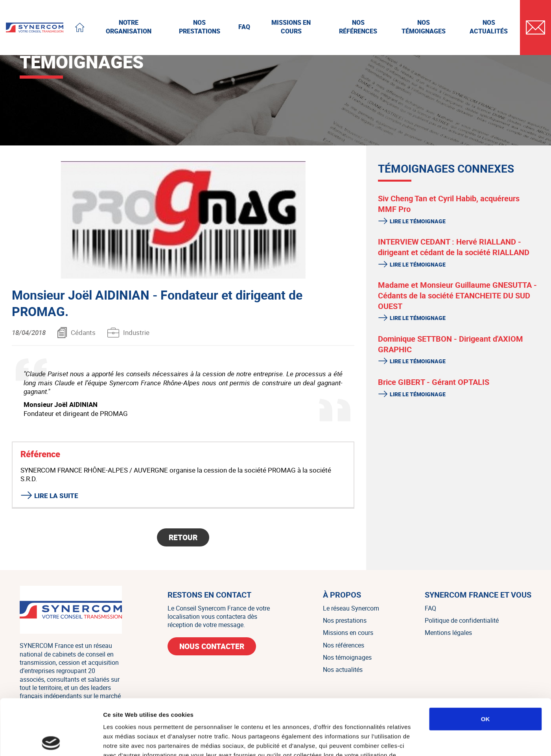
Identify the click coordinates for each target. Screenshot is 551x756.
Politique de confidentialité (462, 620)
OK (486, 663)
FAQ (430, 608)
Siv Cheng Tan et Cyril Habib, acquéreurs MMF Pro (449, 204)
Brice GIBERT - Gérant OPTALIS (434, 382)
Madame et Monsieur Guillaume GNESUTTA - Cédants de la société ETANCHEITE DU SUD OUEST (457, 295)
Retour (183, 537)
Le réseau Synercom (351, 608)
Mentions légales (448, 633)
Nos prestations (345, 620)
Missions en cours (348, 633)
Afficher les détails (433, 740)
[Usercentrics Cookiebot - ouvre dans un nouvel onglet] (51, 741)
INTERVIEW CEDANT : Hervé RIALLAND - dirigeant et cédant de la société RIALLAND (454, 247)
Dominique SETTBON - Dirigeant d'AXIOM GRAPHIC (451, 344)
